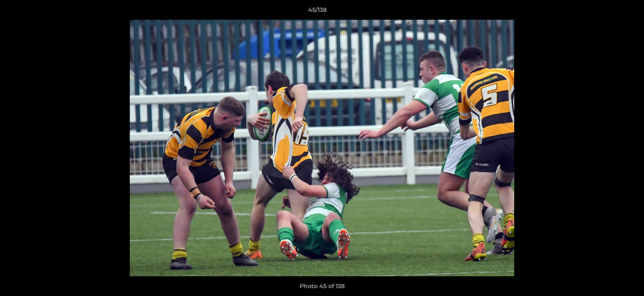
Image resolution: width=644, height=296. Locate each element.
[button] (609, 12)
